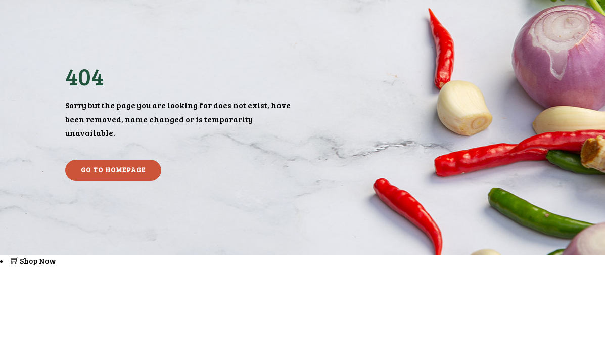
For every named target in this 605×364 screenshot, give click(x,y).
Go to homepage (113, 170)
